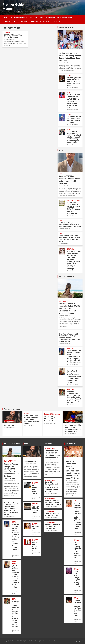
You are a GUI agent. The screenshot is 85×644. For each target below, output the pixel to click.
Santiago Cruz (9, 425)
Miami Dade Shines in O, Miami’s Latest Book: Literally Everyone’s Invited (77, 550)
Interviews (25, 22)
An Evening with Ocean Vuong (35, 489)
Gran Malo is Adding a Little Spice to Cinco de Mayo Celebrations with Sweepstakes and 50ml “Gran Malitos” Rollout (69, 338)
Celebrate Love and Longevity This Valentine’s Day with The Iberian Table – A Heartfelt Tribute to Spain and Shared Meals (77, 516)
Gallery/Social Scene (67, 27)
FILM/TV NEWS (50, 17)
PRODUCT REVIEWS (66, 276)
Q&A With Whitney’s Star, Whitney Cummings (13, 36)
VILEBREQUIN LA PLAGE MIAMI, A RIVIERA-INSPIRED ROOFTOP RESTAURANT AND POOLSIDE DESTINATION (73, 208)
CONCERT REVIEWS (50, 448)
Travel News (70, 250)
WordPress (55, 641)
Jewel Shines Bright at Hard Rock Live (52, 514)
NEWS (41, 17)
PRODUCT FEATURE (69, 300)
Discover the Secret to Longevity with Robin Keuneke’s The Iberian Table (77, 608)
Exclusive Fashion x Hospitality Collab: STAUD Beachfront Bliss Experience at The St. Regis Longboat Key (69, 308)
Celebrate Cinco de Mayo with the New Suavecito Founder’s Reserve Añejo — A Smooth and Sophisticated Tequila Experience (74, 356)
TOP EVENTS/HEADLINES (18, 17)
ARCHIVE (26, 413)
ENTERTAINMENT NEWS (64, 17)
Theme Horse (35, 641)
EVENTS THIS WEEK (49, 413)
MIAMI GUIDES (35, 22)
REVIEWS (48, 444)
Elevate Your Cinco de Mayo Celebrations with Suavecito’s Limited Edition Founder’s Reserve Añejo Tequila (74, 377)
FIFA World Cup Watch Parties (36, 545)
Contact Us (56, 22)
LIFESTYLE (32, 17)
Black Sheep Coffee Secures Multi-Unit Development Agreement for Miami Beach (32, 420)
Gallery (61, 51)
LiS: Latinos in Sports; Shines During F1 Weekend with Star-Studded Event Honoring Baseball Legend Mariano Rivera (74, 137)
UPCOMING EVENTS (9, 421)
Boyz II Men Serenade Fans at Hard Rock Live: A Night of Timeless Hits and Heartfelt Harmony (52, 487)
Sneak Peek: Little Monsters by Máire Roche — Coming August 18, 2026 (77, 579)
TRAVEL (72, 249)
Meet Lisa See (36, 528)
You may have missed (12, 409)
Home (6, 17)
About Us (46, 22)
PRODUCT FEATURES (12, 444)
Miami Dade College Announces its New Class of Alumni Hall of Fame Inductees (70, 225)
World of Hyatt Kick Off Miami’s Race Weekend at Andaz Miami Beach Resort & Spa (74, 81)
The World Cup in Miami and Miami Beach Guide (51, 419)
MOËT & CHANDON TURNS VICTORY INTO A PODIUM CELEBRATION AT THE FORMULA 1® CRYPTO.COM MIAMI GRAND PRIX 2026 (74, 101)
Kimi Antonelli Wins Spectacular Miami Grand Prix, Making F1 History (74, 119)
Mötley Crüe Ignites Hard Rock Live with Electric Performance (53, 503)
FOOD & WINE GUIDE (72, 200)
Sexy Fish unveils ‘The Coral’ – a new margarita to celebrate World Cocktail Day (73, 428)
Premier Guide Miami (10, 39)
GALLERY (15, 22)
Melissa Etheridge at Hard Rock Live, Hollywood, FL (52, 526)
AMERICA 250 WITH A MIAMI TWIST (36, 510)
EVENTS (6, 22)
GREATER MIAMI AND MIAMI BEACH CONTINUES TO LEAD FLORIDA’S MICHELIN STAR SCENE (69, 238)
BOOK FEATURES (72, 444)
